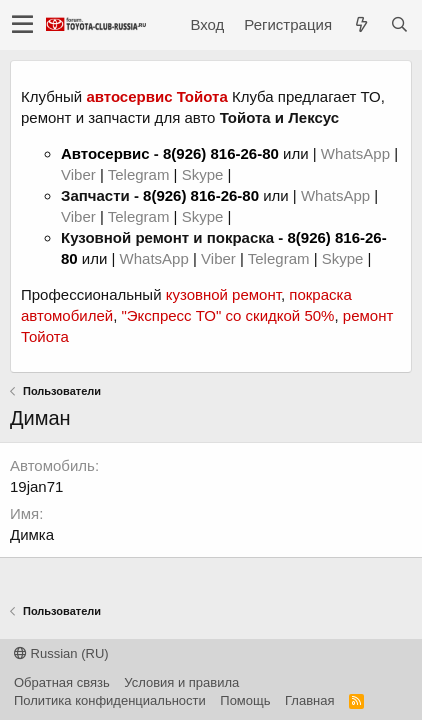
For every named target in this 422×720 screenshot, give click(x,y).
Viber (78, 174)
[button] (22, 25)
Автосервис (105, 153)
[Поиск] (399, 24)
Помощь (245, 700)
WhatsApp (357, 153)
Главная (309, 700)
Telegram (141, 174)
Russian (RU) (61, 653)
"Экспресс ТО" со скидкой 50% (227, 315)
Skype (205, 174)
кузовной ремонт (223, 294)
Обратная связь (62, 682)
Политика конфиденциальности (110, 700)
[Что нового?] (361, 24)
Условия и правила (181, 682)
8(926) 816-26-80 (221, 153)
